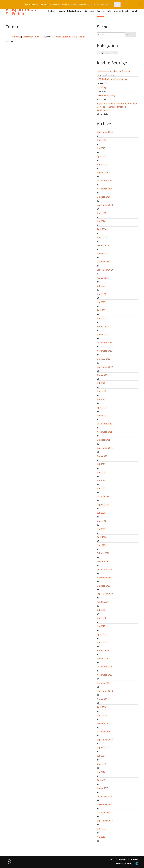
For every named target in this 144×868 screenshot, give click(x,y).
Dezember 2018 (104, 667)
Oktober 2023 (103, 262)
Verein (62, 11)
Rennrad (72, 37)
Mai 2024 (101, 221)
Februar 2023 (103, 326)
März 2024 (102, 237)
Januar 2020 (103, 561)
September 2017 (105, 740)
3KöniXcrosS (89, 11)
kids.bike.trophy (74, 11)
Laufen (65, 37)
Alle (13, 37)
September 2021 (105, 448)
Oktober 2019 (103, 586)
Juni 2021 (101, 472)
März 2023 (102, 318)
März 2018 (102, 715)
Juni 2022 (101, 391)
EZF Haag (102, 87)
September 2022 (105, 367)
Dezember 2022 (104, 343)
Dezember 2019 (104, 569)
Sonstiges (27, 37)
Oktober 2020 (103, 496)
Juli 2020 (101, 513)
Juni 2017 (101, 764)
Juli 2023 (101, 286)
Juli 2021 (101, 464)
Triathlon (81, 37)
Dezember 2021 (104, 424)
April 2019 (102, 634)
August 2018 (103, 699)
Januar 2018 (103, 723)
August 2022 (103, 375)
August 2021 (103, 456)
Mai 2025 (101, 148)
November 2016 (104, 804)
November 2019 (104, 578)
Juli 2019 (101, 610)
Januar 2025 (103, 173)
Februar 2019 (103, 650)
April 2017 (102, 780)
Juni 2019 (101, 618)
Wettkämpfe (37, 37)
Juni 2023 (101, 294)
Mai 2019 (101, 626)
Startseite (52, 11)
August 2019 (103, 602)
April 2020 (102, 537)
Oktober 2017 (103, 731)
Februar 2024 (103, 245)
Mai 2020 (101, 529)
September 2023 (105, 270)
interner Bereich (121, 11)
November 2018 (104, 675)
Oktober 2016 (103, 812)
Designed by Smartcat (127, 864)
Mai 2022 (101, 399)
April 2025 (102, 156)
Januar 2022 (103, 416)
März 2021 (102, 488)
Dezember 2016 (104, 796)
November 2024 (104, 189)
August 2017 (103, 748)
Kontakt (135, 11)
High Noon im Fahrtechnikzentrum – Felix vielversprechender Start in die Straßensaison (117, 107)
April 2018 (102, 707)
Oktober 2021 (103, 440)
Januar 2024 (103, 253)
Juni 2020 (101, 521)
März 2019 (102, 642)
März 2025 (102, 164)
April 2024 (102, 229)
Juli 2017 (101, 756)
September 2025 (105, 132)
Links (109, 11)
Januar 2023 (103, 334)
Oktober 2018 (103, 683)
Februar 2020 (103, 553)
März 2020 (102, 545)
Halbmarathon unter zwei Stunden (114, 71)
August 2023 (103, 278)
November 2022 (104, 351)
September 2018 (105, 691)
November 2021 (104, 432)
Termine (101, 11)
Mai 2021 (101, 480)
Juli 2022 (101, 383)
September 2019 (105, 594)
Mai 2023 (101, 302)
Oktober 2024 (103, 197)
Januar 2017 (103, 788)
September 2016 (105, 821)
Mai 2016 (101, 837)
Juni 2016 (101, 829)
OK (117, 5)
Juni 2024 (101, 213)
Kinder (57, 37)
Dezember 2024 (104, 181)
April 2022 (102, 407)
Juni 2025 (101, 140)
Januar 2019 (103, 658)
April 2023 (102, 310)
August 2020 (103, 505)
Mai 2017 (101, 772)
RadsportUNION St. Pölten (21, 11)
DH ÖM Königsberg (106, 95)
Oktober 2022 (103, 359)
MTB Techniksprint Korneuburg (112, 79)
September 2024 (105, 205)
